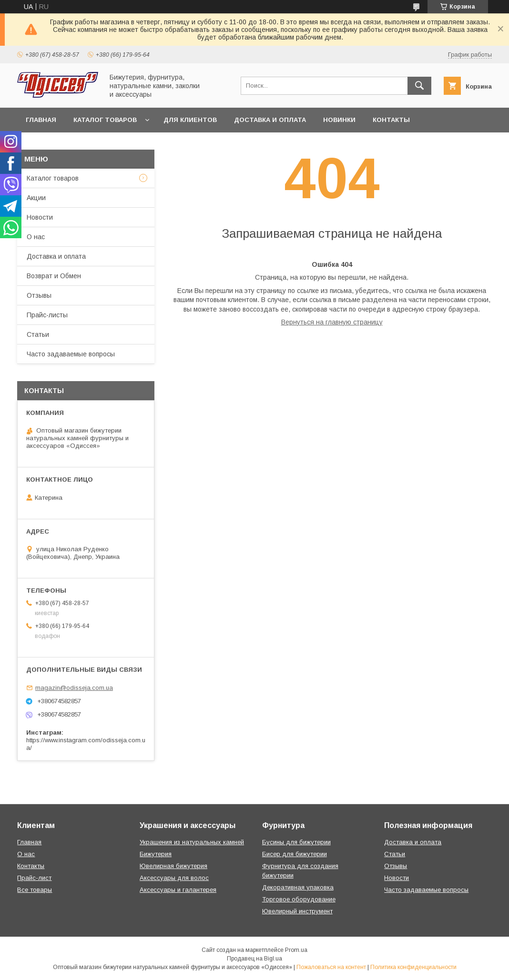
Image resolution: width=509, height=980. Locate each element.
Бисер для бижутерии (295, 854)
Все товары (35, 890)
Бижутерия (156, 854)
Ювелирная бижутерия (173, 866)
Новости (40, 217)
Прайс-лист (34, 878)
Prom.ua (296, 950)
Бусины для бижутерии (296, 842)
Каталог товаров (105, 120)
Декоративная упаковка (298, 887)
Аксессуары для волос (174, 878)
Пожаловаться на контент (331, 967)
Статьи (38, 334)
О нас (36, 237)
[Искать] (419, 86)
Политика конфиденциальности (413, 967)
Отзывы (39, 295)
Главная (41, 120)
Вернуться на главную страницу (332, 322)
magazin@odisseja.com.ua (74, 688)
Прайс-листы (47, 315)
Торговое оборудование (299, 899)
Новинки (339, 120)
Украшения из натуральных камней (192, 842)
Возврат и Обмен (54, 276)
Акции (36, 198)
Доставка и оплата (270, 120)
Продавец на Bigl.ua (254, 959)
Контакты (391, 120)
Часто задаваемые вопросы (71, 354)
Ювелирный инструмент (297, 911)
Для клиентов (190, 120)
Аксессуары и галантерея (178, 890)
